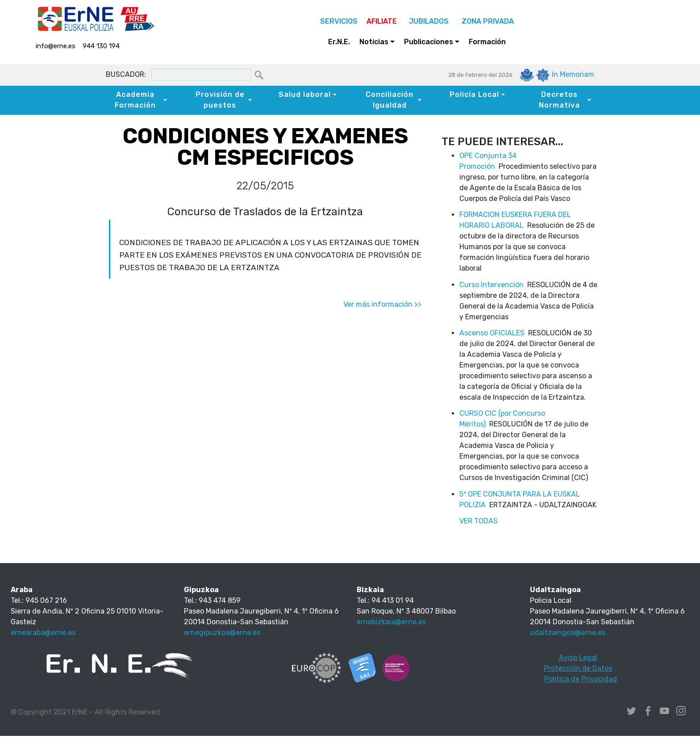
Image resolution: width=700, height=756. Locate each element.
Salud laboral (305, 94)
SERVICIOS (339, 21)
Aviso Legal (578, 658)
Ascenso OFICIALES (492, 333)
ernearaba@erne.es (43, 633)
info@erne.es (56, 46)
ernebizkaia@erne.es (391, 622)
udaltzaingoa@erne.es (568, 633)
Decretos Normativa (559, 100)
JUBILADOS (429, 21)
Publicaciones (429, 42)
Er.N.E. (339, 42)
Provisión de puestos (220, 100)
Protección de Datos (578, 668)
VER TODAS (479, 521)
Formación (487, 42)
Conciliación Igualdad (390, 100)
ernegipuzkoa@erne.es (222, 633)
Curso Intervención (492, 285)
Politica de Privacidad (581, 679)
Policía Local (474, 94)
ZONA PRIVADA (486, 21)
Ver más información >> (382, 304)
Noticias (374, 42)
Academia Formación (135, 100)
